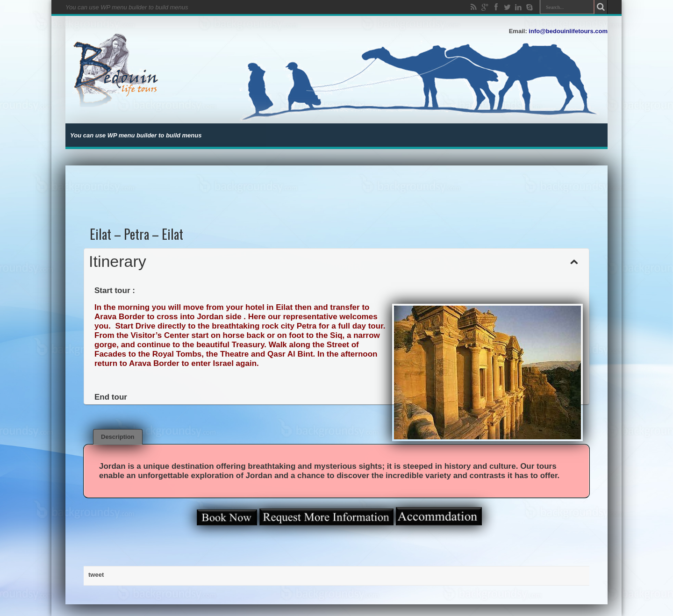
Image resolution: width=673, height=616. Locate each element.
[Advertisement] (337, 186)
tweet (96, 575)
